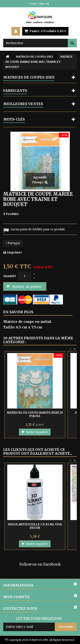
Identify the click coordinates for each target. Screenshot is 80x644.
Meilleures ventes (23, 104)
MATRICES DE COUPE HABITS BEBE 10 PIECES (35, 414)
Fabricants (15, 91)
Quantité (10, 276)
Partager (13, 243)
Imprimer (15, 253)
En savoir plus (18, 312)
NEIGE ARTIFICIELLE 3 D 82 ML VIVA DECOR (35, 526)
